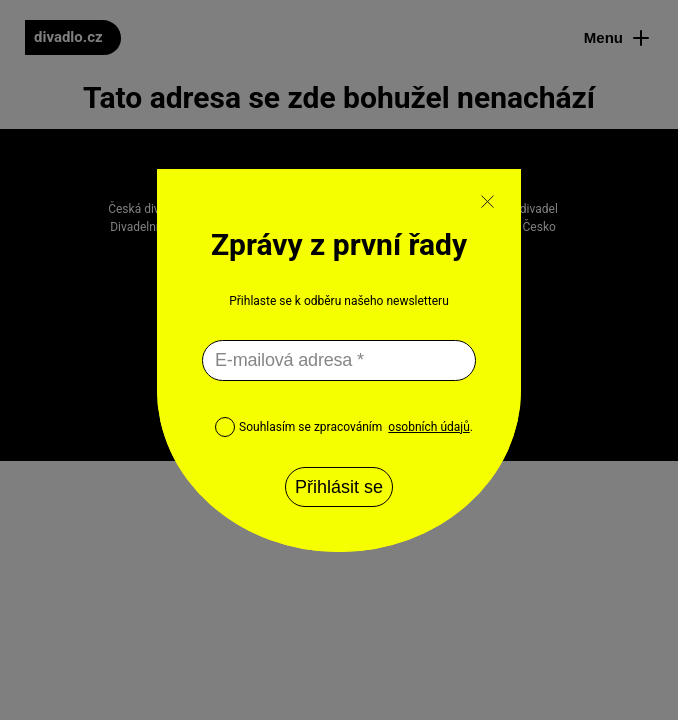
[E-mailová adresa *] (339, 360)
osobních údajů (428, 427)
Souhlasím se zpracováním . (344, 427)
